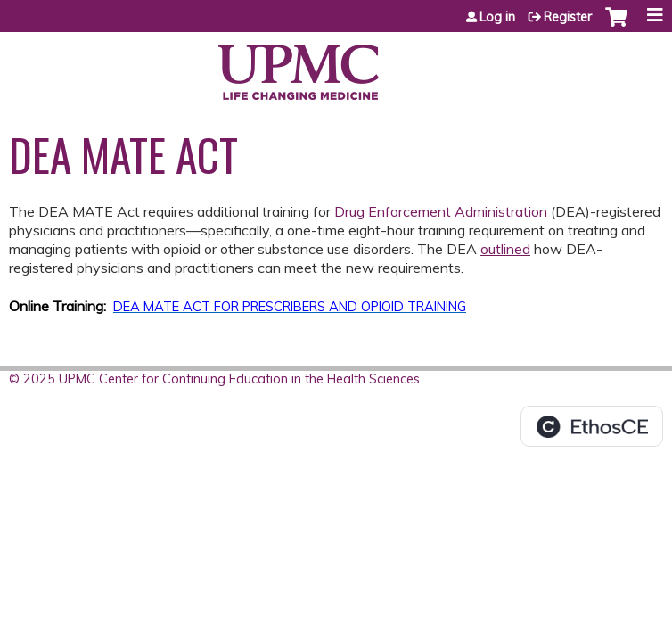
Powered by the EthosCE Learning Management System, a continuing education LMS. (592, 426)
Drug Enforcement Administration (441, 211)
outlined (505, 249)
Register (568, 17)
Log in (497, 17)
